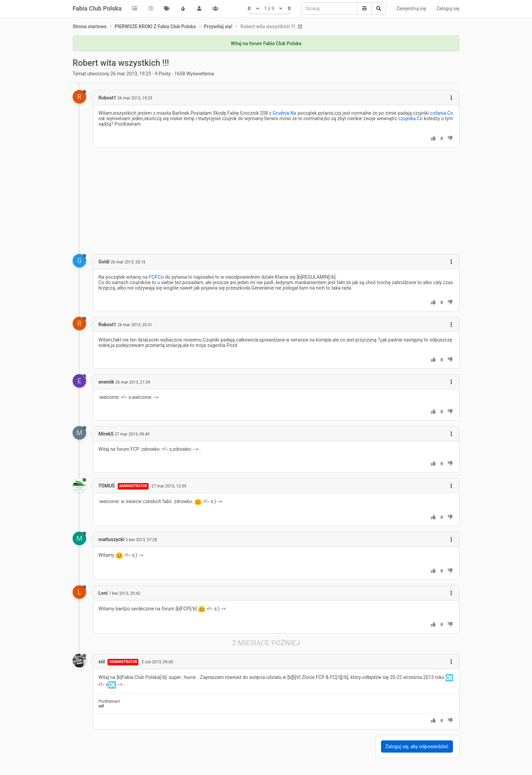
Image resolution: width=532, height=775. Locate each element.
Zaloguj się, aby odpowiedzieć (417, 746)
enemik (106, 382)
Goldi (104, 262)
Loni (103, 593)
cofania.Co (442, 113)
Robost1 (107, 98)
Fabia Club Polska (97, 8)
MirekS (106, 434)
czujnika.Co (411, 118)
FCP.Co (156, 277)
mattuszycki (111, 539)
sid (102, 662)
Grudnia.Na (285, 113)
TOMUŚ (107, 486)
